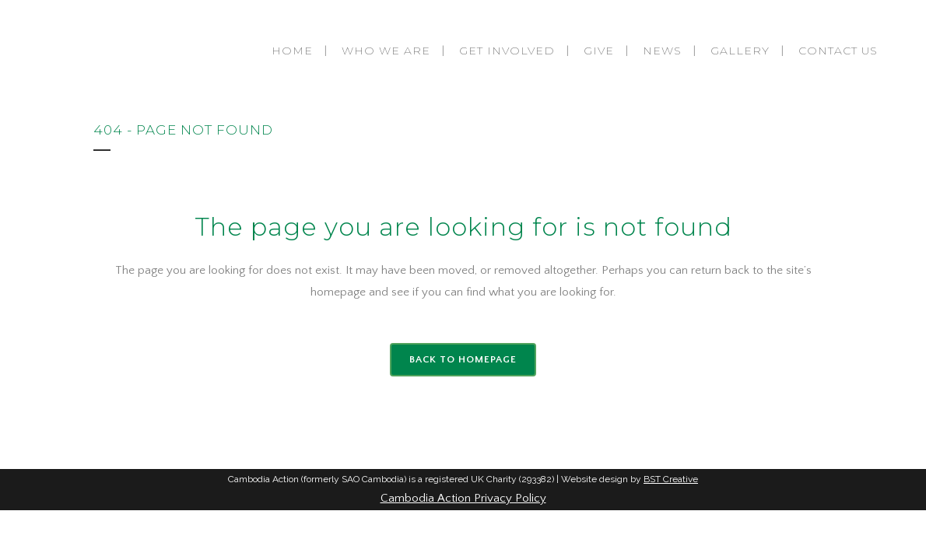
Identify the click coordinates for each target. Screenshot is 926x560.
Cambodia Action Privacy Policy (463, 498)
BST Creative (671, 479)
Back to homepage (463, 359)
